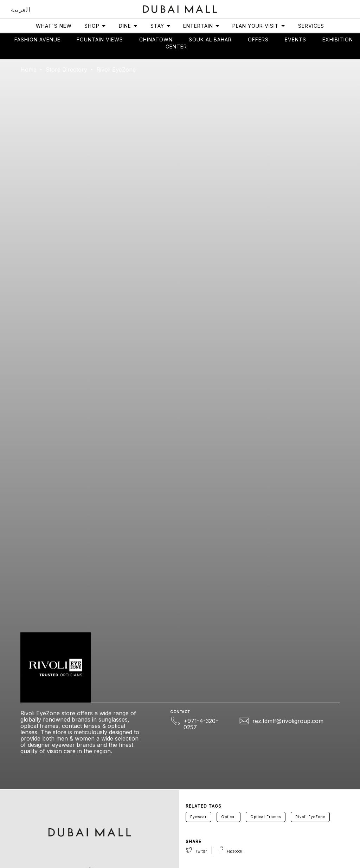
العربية (21, 9)
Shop (95, 26)
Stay (161, 26)
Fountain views (100, 40)
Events (295, 40)
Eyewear (198, 817)
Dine (128, 26)
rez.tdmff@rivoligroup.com (288, 721)
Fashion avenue (37, 40)
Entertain (201, 26)
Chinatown (156, 40)
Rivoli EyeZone (310, 817)
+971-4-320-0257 (201, 724)
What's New (54, 26)
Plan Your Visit (259, 26)
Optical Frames (266, 817)
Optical (229, 817)
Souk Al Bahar (210, 40)
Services (311, 26)
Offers (258, 40)
